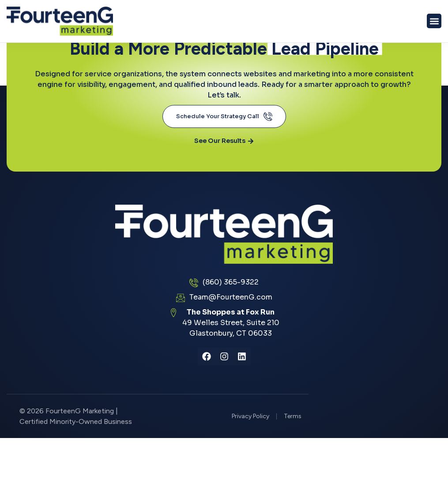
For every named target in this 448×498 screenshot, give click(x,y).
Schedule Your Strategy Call (224, 116)
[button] (434, 21)
